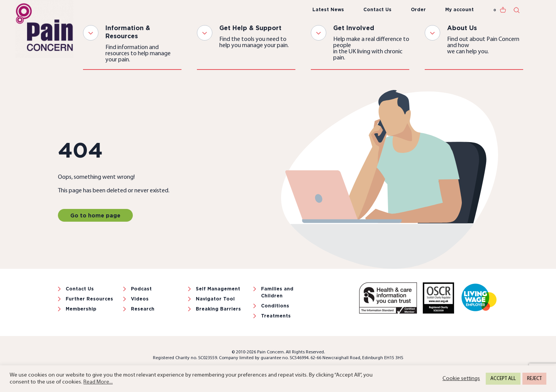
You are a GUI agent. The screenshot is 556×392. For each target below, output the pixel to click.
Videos (140, 299)
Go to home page (95, 215)
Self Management (218, 289)
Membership (81, 309)
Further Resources (89, 299)
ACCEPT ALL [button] (503, 379)
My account (459, 9)
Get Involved (354, 28)
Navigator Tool (215, 299)
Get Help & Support (250, 28)
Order (418, 9)
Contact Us (377, 9)
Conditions (275, 306)
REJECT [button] (534, 379)
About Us (462, 28)
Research (143, 309)
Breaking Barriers (218, 309)
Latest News (328, 9)
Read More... (98, 382)
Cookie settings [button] (461, 379)
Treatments (276, 316)
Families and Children (277, 292)
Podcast (141, 289)
